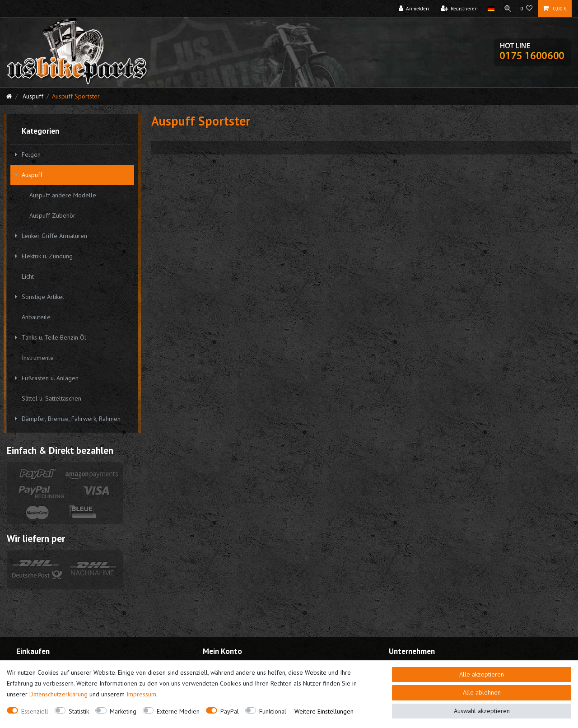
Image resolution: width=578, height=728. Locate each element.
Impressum (141, 694)
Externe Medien (178, 711)
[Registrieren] (457, 9)
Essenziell (35, 711)
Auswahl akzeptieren (482, 711)
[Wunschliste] (527, 9)
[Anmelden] (412, 9)
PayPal (230, 711)
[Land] (489, 9)
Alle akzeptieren (482, 674)
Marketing (123, 711)
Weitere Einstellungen (324, 711)
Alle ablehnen (482, 692)
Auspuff (32, 96)
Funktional (273, 711)
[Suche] (507, 9)
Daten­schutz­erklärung (58, 694)
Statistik (79, 711)
